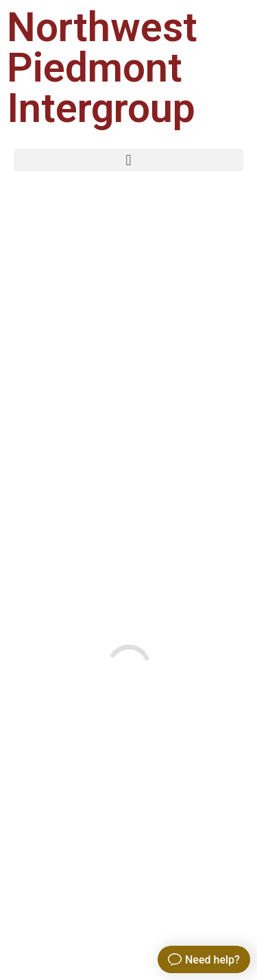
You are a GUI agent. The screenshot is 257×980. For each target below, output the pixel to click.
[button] (128, 160)
